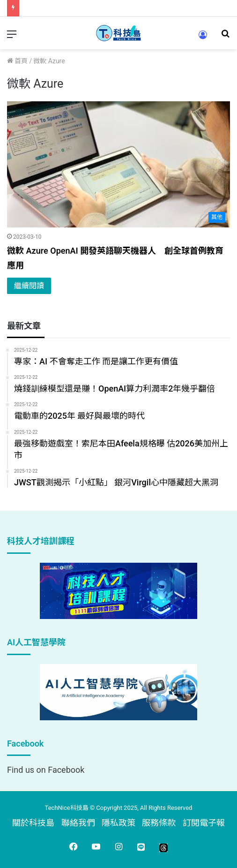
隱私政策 (118, 823)
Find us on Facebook (46, 770)
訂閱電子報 (204, 823)
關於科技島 (33, 823)
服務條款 (159, 823)
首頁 (17, 61)
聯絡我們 (78, 823)
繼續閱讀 (29, 286)
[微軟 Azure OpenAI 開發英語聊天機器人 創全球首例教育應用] (118, 164)
